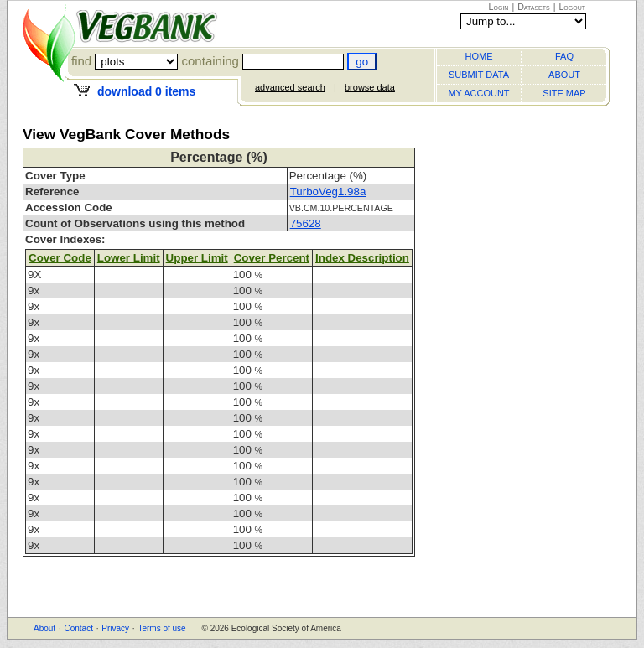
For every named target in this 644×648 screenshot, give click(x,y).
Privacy (115, 628)
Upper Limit (197, 258)
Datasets (534, 7)
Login (499, 7)
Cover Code (60, 258)
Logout (572, 7)
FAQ (564, 56)
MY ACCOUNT (478, 93)
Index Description (362, 258)
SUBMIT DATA (479, 75)
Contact (78, 628)
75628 (306, 223)
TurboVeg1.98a (328, 192)
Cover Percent (272, 258)
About (44, 628)
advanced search (290, 87)
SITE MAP (564, 93)
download (146, 91)
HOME (479, 56)
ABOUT (564, 75)
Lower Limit (129, 258)
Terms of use (161, 628)
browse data (370, 87)
